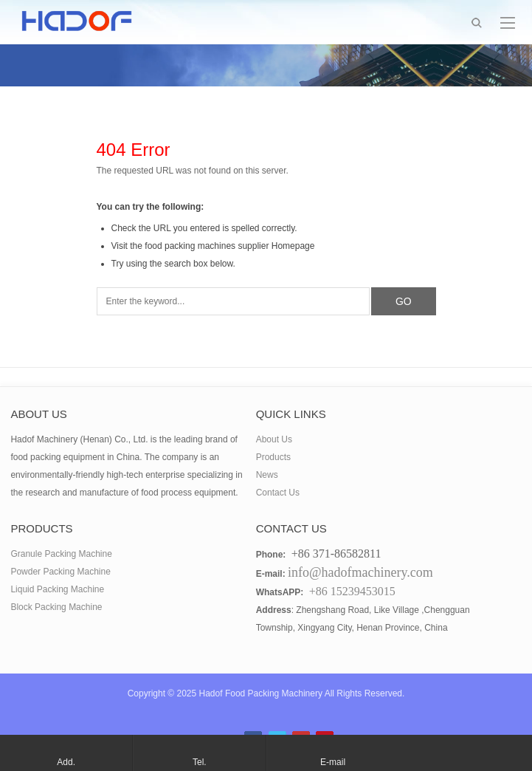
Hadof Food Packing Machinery (261, 693)
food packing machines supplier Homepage (229, 246)
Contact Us (278, 493)
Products (273, 457)
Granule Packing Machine (61, 554)
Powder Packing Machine (60, 572)
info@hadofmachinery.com (360, 572)
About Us (274, 439)
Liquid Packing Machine (57, 589)
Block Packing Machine (56, 607)
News (267, 475)
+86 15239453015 (352, 591)
